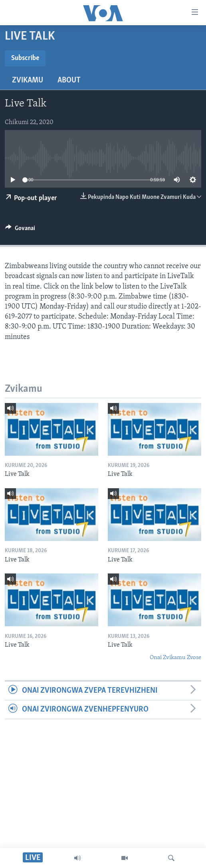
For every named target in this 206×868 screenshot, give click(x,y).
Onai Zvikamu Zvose (175, 658)
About (69, 80)
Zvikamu (28, 80)
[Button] (20, 230)
